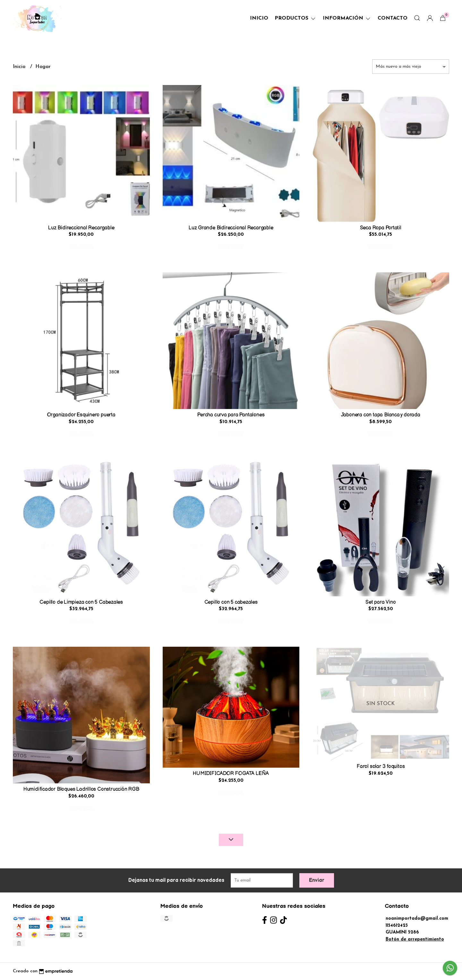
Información (347, 18)
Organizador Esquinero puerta (81, 415)
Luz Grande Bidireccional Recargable (231, 228)
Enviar (317, 880)
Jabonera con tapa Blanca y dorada (381, 415)
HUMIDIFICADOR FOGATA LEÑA (231, 774)
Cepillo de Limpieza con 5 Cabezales (81, 602)
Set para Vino (381, 602)
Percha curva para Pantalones (231, 415)
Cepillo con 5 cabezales (231, 602)
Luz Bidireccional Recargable (81, 228)
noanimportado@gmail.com (417, 919)
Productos (295, 18)
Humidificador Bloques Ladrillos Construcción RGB (81, 789)
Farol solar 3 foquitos (381, 767)
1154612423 (397, 926)
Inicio (259, 18)
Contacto (393, 18)
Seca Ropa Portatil (381, 228)
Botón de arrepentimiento (415, 939)
